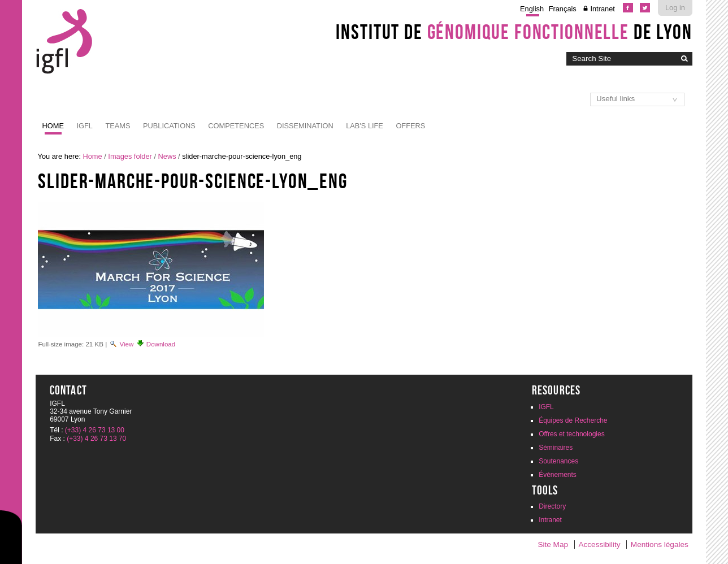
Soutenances (558, 461)
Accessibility (599, 545)
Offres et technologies (572, 434)
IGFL (84, 126)
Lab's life (365, 126)
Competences (236, 126)
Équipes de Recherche (573, 420)
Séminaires (556, 448)
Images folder (130, 156)
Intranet (602, 9)
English (532, 9)
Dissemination (305, 126)
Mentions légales (660, 545)
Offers (410, 126)
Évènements (558, 475)
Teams (118, 126)
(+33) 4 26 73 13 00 (95, 430)
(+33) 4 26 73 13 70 (96, 439)
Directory (552, 506)
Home (53, 126)
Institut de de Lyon (514, 32)
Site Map (553, 545)
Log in (675, 8)
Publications (169, 126)
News (167, 156)
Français (563, 9)
